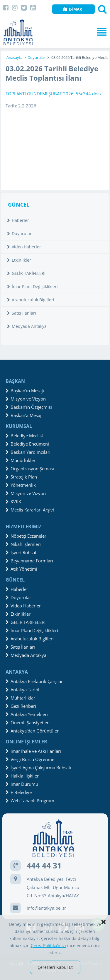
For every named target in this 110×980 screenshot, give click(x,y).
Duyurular (36, 57)
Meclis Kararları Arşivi (30, 510)
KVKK (13, 501)
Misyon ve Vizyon (26, 399)
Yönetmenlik (21, 485)
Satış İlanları (22, 313)
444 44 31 (44, 866)
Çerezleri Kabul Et (55, 967)
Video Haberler (24, 247)
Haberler (18, 220)
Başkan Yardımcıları (28, 452)
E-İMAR (73, 9)
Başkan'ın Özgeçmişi (29, 407)
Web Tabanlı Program (30, 800)
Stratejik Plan (21, 477)
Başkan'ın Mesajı (25, 391)
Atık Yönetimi (21, 569)
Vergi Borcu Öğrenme (30, 759)
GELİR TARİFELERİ (26, 273)
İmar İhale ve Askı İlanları (33, 751)
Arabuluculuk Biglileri (31, 300)
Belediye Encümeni (27, 444)
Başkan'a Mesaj (23, 415)
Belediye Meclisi (24, 436)
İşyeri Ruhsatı (22, 552)
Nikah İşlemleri (23, 544)
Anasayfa (14, 57)
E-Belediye (19, 792)
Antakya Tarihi (22, 690)
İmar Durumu (22, 784)
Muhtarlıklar (20, 698)
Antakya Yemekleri (27, 714)
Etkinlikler (19, 260)
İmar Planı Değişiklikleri (32, 286)
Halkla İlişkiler (22, 776)
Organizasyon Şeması (30, 469)
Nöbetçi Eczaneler (26, 536)
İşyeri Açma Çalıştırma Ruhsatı (38, 768)
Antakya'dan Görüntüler (32, 731)
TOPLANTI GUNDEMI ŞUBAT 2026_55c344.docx (54, 94)
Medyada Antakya (27, 326)
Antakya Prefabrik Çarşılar (34, 681)
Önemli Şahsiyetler (27, 722)
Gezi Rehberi (21, 706)
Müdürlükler (21, 460)
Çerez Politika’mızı (48, 945)
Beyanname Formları (29, 561)
